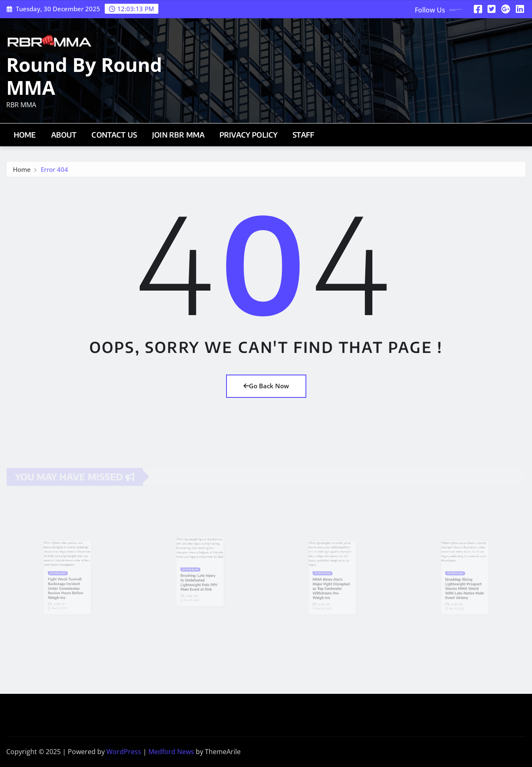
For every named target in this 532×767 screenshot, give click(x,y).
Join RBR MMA (178, 135)
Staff (303, 135)
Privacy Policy (249, 135)
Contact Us (114, 135)
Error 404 (54, 171)
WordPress (124, 752)
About (64, 135)
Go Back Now (266, 386)
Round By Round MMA (84, 76)
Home (25, 135)
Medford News (171, 752)
